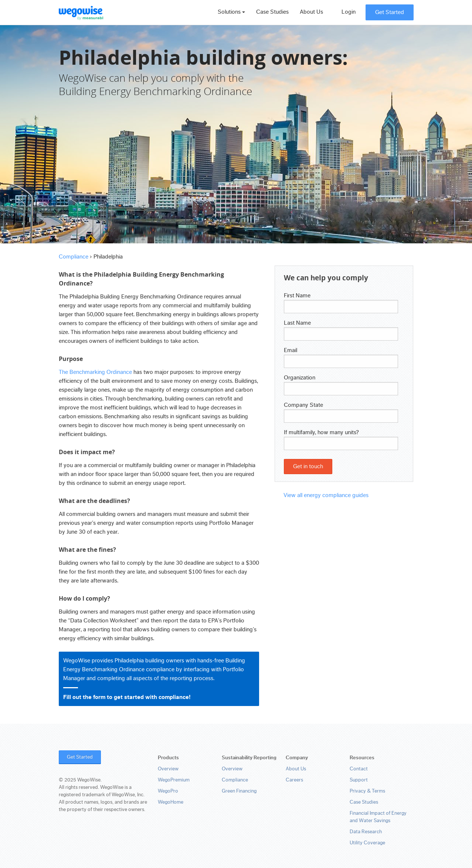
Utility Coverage (367, 843)
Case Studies (272, 12)
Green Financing (239, 791)
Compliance (74, 257)
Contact (359, 769)
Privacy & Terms (367, 791)
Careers (294, 780)
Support (359, 780)
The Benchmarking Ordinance (95, 372)
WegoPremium (174, 780)
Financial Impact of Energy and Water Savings (378, 817)
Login (349, 12)
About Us (311, 12)
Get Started (390, 12)
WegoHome (171, 802)
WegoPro (168, 791)
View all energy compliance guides (326, 495)
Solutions (231, 12)
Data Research (366, 832)
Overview (168, 769)
